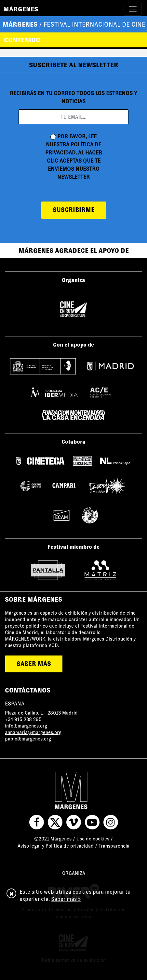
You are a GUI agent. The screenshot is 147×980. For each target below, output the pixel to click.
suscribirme (74, 210)
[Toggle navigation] (133, 9)
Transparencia (114, 846)
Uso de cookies (93, 839)
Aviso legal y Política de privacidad (56, 846)
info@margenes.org (26, 726)
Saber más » (66, 899)
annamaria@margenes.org (33, 732)
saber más (34, 664)
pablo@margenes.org (28, 739)
